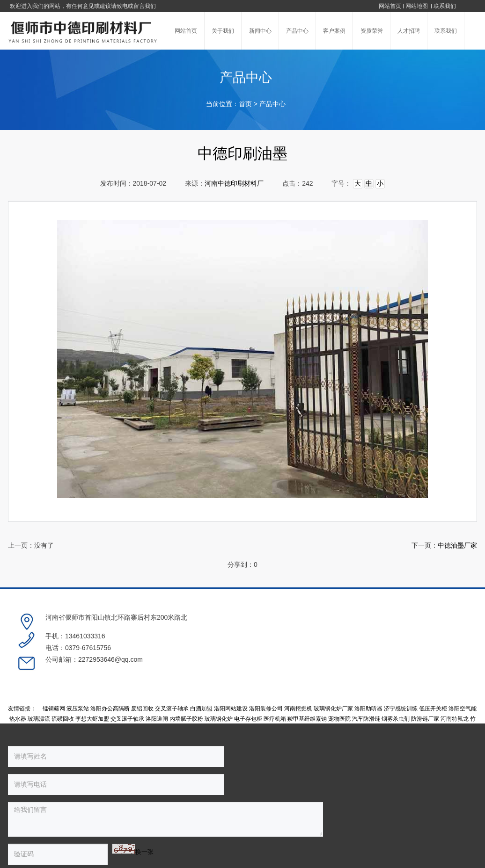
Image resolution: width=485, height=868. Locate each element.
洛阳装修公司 (266, 672)
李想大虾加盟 (92, 682)
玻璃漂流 (39, 682)
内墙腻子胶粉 (186, 682)
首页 (245, 104)
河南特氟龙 (455, 682)
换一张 (88, 788)
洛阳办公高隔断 (110, 672)
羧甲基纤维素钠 (307, 682)
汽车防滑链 (366, 682)
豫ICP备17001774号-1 (295, 820)
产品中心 (272, 104)
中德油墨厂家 (457, 546)
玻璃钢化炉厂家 (333, 672)
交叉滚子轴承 (172, 672)
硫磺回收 (63, 682)
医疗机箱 (275, 682)
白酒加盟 (201, 672)
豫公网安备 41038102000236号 (375, 820)
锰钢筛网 (54, 672)
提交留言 (164, 789)
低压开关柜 (433, 672)
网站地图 (417, 6)
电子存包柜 (248, 682)
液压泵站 (78, 672)
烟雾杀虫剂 (396, 682)
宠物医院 (339, 682)
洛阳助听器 (368, 672)
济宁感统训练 (401, 672)
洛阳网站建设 (231, 672)
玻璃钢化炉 (219, 682)
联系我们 (445, 6)
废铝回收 (142, 672)
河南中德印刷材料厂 (234, 184)
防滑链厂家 (425, 682)
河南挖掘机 (298, 672)
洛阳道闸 (157, 682)
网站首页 (390, 6)
